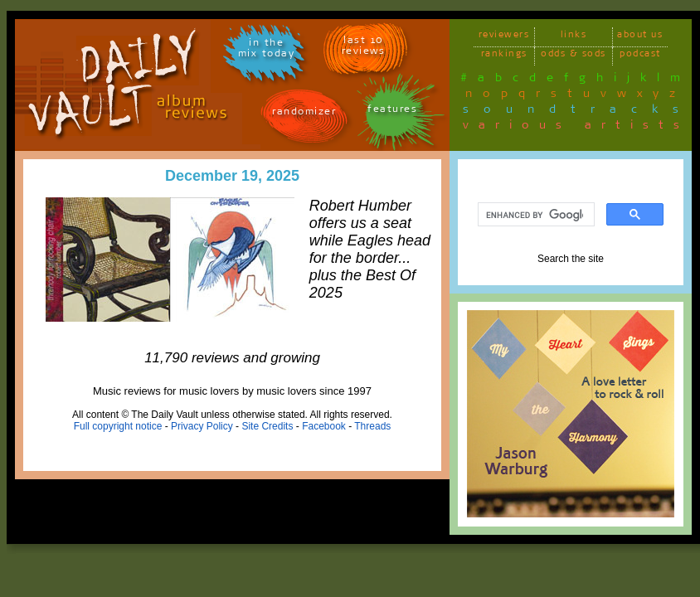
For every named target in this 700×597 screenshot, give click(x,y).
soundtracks (578, 112)
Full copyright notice (118, 426)
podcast (640, 56)
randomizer (304, 114)
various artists (576, 128)
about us (640, 37)
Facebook (324, 426)
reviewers (504, 37)
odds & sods (574, 56)
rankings (504, 56)
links (574, 37)
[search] (535, 215)
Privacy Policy (202, 426)
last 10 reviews (364, 48)
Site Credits (267, 426)
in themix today (267, 51)
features (392, 112)
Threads (372, 426)
